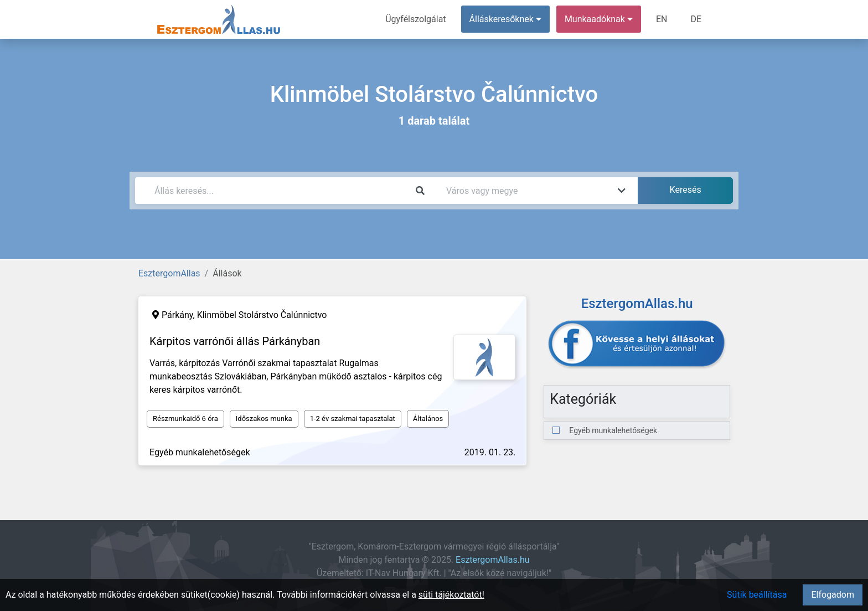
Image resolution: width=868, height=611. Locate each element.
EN (662, 19)
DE (696, 19)
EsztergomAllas (169, 273)
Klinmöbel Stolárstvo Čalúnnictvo (262, 315)
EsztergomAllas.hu (492, 560)
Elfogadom (833, 595)
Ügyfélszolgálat (415, 19)
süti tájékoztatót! (451, 595)
